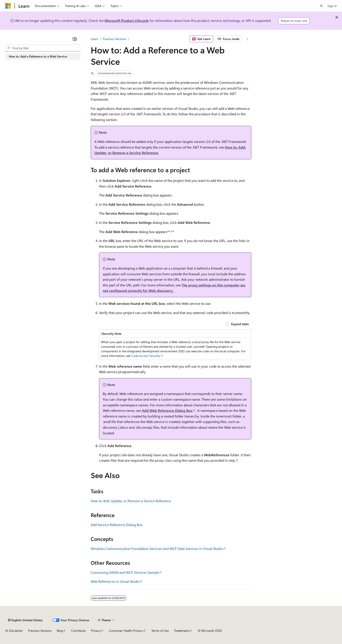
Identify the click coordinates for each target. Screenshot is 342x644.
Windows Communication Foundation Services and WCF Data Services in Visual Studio (157, 548)
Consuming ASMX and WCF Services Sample (125, 572)
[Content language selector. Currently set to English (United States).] (25, 620)
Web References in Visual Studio (115, 581)
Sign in (332, 6)
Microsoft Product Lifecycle (127, 20)
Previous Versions (114, 39)
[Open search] (321, 6)
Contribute (78, 631)
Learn (94, 39)
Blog (60, 631)
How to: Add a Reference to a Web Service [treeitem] (38, 56)
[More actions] (247, 39)
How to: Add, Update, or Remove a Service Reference (131, 501)
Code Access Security (146, 356)
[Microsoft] (8, 6)
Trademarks (182, 631)
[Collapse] (75, 39)
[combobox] (43, 48)
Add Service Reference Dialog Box (116, 525)
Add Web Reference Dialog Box (167, 410)
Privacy (96, 631)
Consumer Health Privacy (126, 631)
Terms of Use (160, 631)
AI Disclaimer (14, 631)
